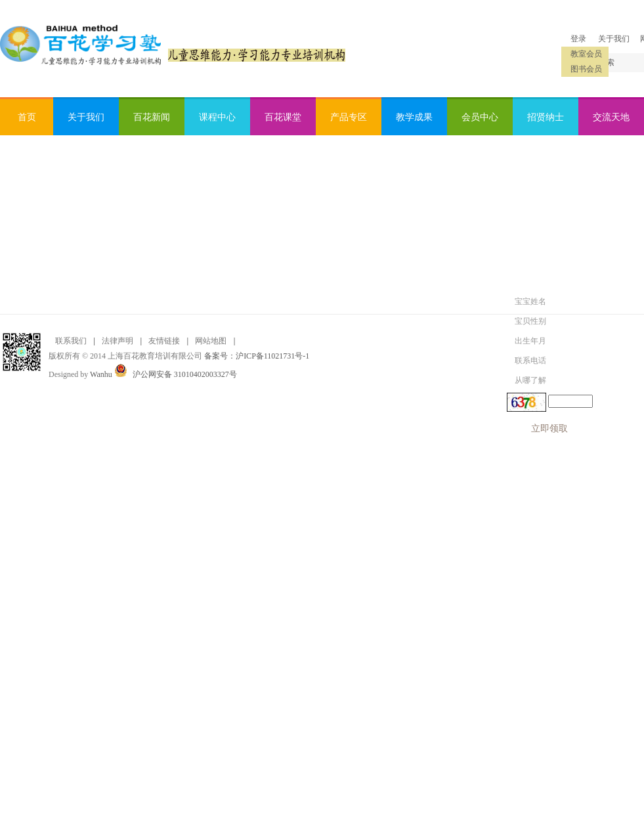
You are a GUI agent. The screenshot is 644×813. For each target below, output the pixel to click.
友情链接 (164, 341)
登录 (578, 39)
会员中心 (480, 117)
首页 (27, 117)
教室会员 (586, 54)
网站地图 (211, 341)
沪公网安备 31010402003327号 (185, 374)
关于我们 (614, 39)
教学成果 (414, 117)
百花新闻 (152, 117)
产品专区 (349, 117)
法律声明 (118, 341)
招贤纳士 (546, 117)
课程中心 (217, 117)
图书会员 (586, 69)
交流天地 (611, 117)
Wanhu (101, 374)
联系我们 (71, 341)
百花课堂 (283, 117)
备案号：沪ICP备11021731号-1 (257, 356)
